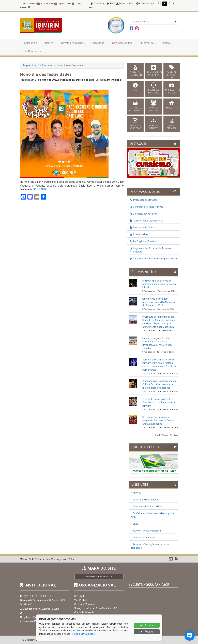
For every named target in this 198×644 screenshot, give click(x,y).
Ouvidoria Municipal (85, 604)
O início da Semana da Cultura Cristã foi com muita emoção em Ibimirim (160, 402)
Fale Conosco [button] (32, 51)
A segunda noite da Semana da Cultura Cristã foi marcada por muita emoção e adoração (159, 384)
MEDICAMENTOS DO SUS (172, 91)
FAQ (111, 4)
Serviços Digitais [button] (124, 43)
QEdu (135, 524)
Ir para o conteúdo (30, 4)
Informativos (47, 65)
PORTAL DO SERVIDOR (153, 109)
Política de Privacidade (83, 634)
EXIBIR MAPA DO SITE (99, 576)
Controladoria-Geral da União (147, 507)
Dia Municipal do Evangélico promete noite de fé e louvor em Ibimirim (159, 284)
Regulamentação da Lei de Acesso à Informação (151, 250)
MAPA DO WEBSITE (153, 127)
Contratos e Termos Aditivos (146, 207)
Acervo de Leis (139, 234)
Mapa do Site (125, 4)
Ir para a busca (66, 4)
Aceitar (147, 625)
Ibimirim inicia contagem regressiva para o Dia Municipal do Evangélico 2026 (159, 302)
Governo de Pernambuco (145, 500)
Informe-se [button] (148, 43)
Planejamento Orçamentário (146, 221)
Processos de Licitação (144, 200)
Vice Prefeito (81, 600)
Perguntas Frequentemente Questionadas (154, 259)
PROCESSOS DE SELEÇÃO (135, 127)
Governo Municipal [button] (73, 43)
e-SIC (135, 91)
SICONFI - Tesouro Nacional (146, 531)
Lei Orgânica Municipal (143, 241)
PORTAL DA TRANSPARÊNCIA (135, 74)
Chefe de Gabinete (84, 612)
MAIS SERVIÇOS (172, 127)
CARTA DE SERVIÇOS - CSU (172, 75)
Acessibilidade (145, 4)
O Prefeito (80, 596)
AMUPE (136, 493)
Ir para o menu (49, 4)
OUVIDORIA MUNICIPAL (153, 91)
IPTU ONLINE (172, 108)
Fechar (147, 632)
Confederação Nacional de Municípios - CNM (153, 515)
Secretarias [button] (99, 43)
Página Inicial (30, 43)
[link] (39, 189)
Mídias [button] (167, 43)
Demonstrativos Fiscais (144, 214)
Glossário (97, 4)
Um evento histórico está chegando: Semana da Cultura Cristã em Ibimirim (158, 421)
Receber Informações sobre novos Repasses (150, 546)
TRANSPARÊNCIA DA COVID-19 (154, 74)
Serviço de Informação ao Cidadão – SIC (96, 608)
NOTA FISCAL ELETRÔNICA (135, 109)
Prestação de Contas (142, 228)
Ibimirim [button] (50, 43)
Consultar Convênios (143, 538)
